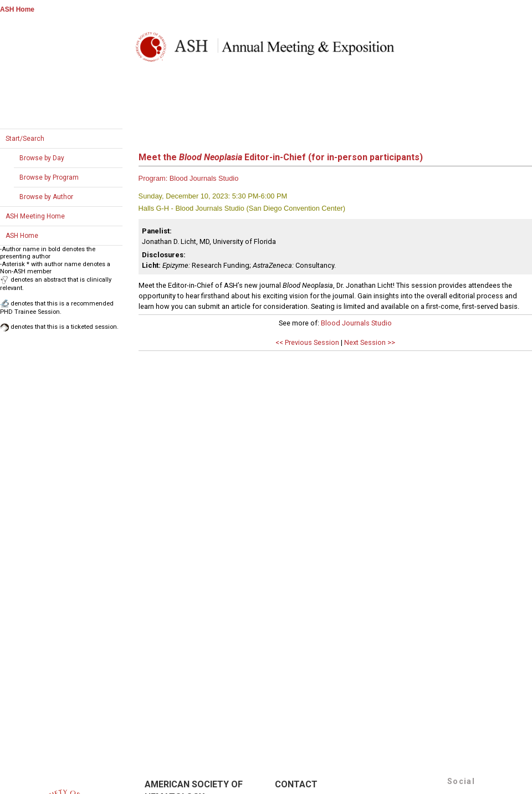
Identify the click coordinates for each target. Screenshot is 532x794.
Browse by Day (42, 158)
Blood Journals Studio (356, 323)
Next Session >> (370, 342)
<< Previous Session (307, 342)
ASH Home (17, 9)
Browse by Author (46, 197)
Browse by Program (49, 177)
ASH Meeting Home (35, 216)
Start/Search (25, 139)
